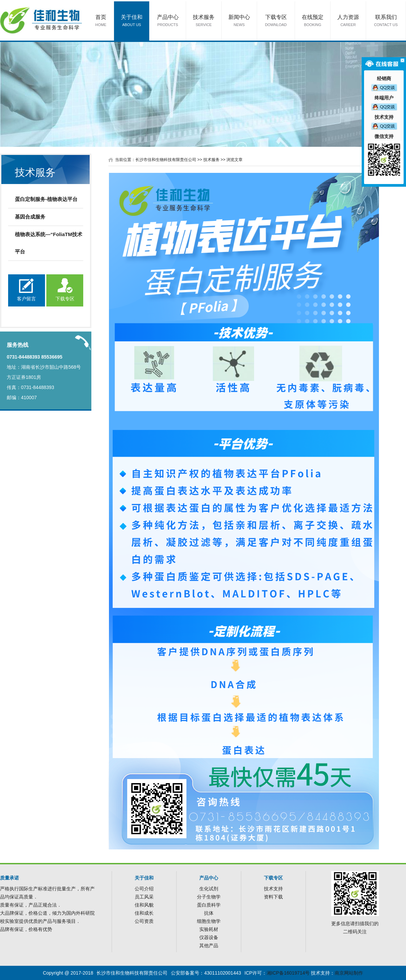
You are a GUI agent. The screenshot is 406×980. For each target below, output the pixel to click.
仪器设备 (209, 937)
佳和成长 (144, 913)
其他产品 (209, 945)
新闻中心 (239, 21)
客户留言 (26, 299)
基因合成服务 (30, 217)
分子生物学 (209, 897)
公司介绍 (144, 889)
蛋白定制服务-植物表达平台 (46, 199)
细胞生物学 (209, 921)
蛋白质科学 (209, 905)
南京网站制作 (349, 973)
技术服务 (204, 21)
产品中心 (168, 21)
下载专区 (276, 21)
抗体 (209, 913)
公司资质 (144, 921)
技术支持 (273, 889)
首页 (101, 21)
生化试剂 (209, 889)
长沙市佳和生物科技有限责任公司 (166, 160)
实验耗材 (209, 929)
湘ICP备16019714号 (288, 973)
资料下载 (273, 897)
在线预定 (313, 21)
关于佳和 (132, 21)
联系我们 (386, 21)
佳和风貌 (144, 905)
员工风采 (144, 897)
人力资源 (348, 21)
